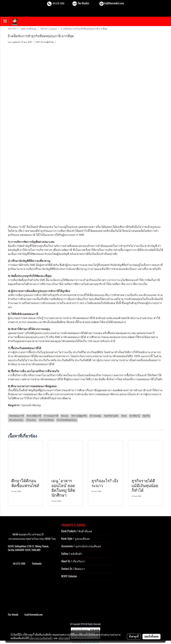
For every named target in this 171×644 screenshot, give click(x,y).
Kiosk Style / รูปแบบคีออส (75, 539)
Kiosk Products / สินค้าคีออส (77, 531)
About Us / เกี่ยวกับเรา (73, 561)
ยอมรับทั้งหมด (151, 636)
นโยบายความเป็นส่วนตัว (41, 638)
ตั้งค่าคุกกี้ (134, 636)
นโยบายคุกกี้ (64, 638)
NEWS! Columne (69, 576)
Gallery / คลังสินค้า (72, 554)
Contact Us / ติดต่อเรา (73, 569)
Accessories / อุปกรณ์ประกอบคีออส (81, 546)
